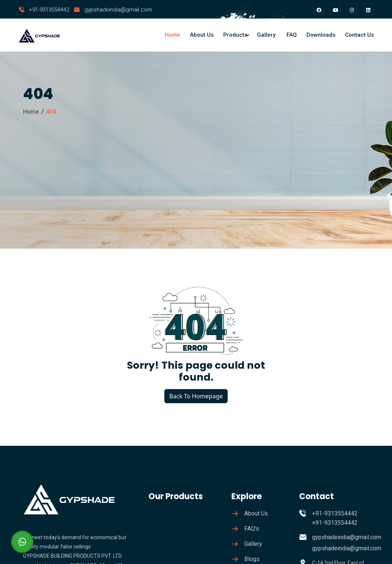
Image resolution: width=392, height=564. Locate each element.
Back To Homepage (196, 396)
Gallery (266, 35)
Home (172, 35)
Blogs (252, 559)
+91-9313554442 (49, 10)
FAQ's (252, 529)
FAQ (292, 35)
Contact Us (359, 35)
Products (235, 35)
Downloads (321, 35)
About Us (202, 35)
